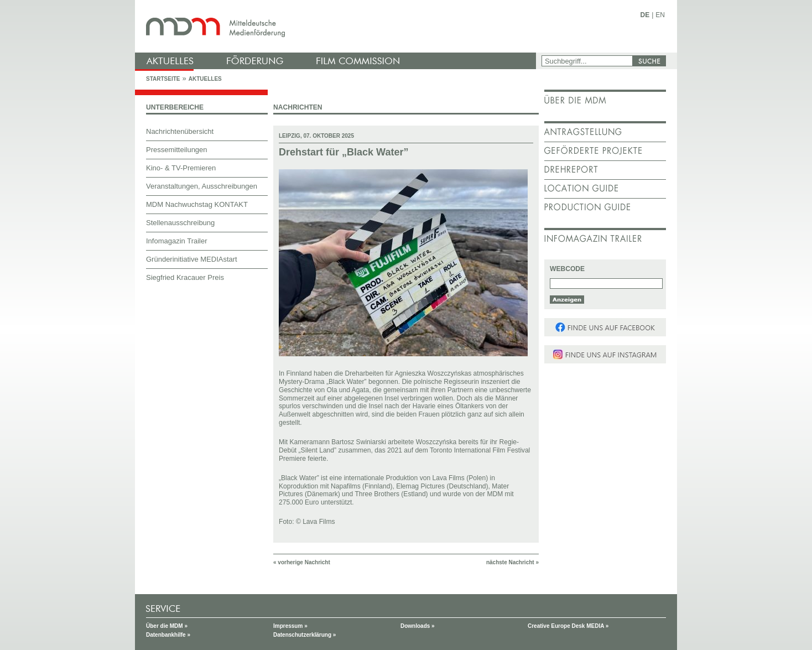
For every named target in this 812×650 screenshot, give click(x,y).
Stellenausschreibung (180, 223)
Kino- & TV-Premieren (181, 168)
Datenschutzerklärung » (304, 635)
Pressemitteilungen (177, 150)
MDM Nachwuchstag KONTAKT (197, 204)
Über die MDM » (167, 626)
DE (645, 15)
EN (660, 15)
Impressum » (290, 626)
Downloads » (418, 626)
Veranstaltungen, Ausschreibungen (202, 186)
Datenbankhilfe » (168, 635)
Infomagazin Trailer (177, 241)
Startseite (163, 79)
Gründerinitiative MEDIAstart (192, 259)
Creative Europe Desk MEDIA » (568, 626)
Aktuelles (205, 79)
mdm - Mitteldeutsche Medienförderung (337, 26)
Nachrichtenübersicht (180, 131)
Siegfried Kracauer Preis (185, 277)
